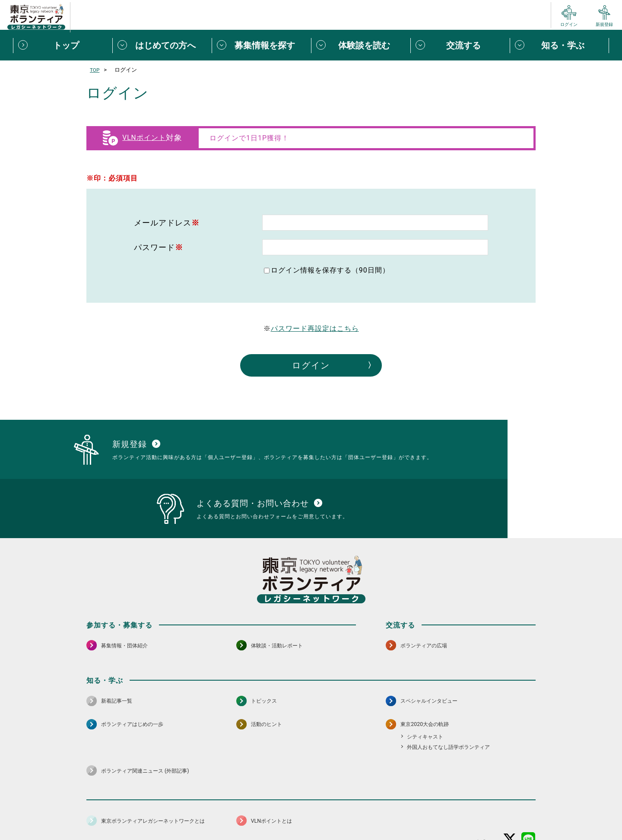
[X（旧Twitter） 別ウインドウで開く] (510, 789)
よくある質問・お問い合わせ (479, 812)
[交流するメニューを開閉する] (460, 45)
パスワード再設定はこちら (315, 328)
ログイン (311, 365)
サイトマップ (124, 812)
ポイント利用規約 (412, 812)
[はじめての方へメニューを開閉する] (162, 45)
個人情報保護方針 (224, 812)
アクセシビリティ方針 (284, 812)
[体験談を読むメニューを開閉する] (361, 45)
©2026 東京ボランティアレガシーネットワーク (311, 831)
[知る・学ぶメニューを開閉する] (559, 45)
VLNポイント (144, 138)
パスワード (159, 247)
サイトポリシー (171, 812)
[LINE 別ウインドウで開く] (528, 789)
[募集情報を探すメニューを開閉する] (261, 45)
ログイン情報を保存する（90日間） (330, 270)
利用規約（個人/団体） (350, 812)
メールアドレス (167, 223)
